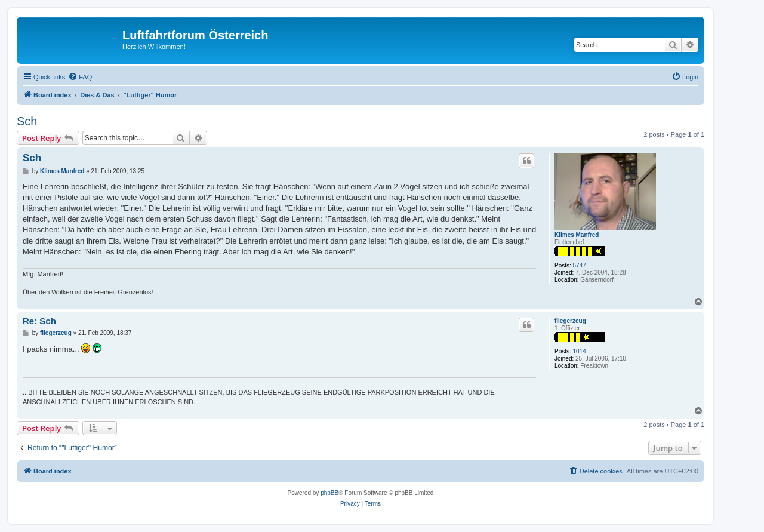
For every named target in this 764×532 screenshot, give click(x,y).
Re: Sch (39, 321)
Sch (27, 121)
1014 (580, 351)
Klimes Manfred (577, 235)
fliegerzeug (570, 321)
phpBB (329, 493)
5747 (580, 265)
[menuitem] (80, 77)
